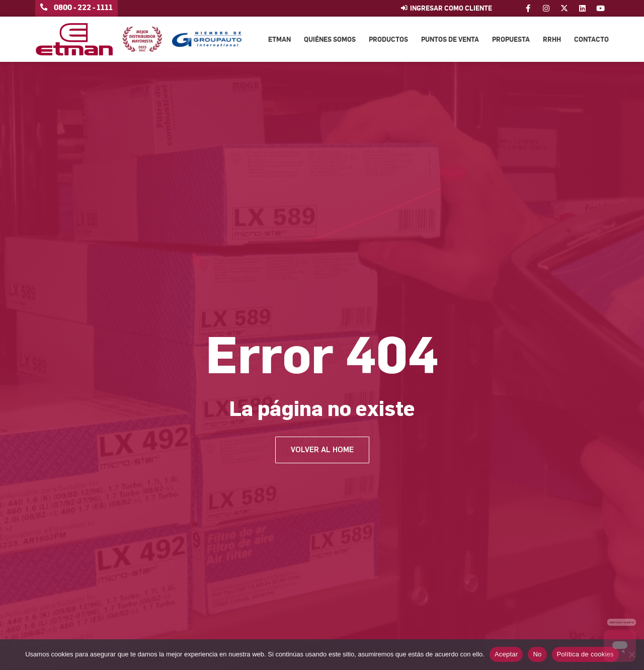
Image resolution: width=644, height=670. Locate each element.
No (537, 654)
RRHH (552, 39)
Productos (388, 39)
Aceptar (506, 654)
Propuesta (511, 39)
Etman (279, 39)
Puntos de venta (450, 39)
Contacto (591, 39)
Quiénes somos (330, 39)
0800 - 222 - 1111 (83, 7)
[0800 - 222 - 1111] (44, 7)
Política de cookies (585, 654)
